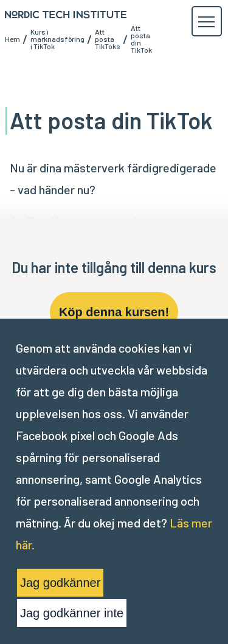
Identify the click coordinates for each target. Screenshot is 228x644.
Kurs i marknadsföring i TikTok (57, 39)
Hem (12, 39)
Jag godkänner (60, 583)
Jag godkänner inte (72, 613)
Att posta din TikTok (141, 39)
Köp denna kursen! (114, 312)
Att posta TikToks (108, 39)
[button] (206, 22)
